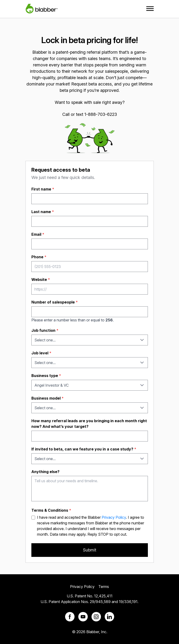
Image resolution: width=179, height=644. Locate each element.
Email (38, 234)
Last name (43, 212)
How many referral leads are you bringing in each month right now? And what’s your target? (89, 424)
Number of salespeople (55, 302)
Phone (39, 257)
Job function (45, 330)
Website (41, 279)
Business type (46, 376)
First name (43, 189)
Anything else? (45, 472)
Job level (41, 353)
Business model (48, 398)
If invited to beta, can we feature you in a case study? (84, 449)
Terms (104, 587)
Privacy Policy (114, 517)
